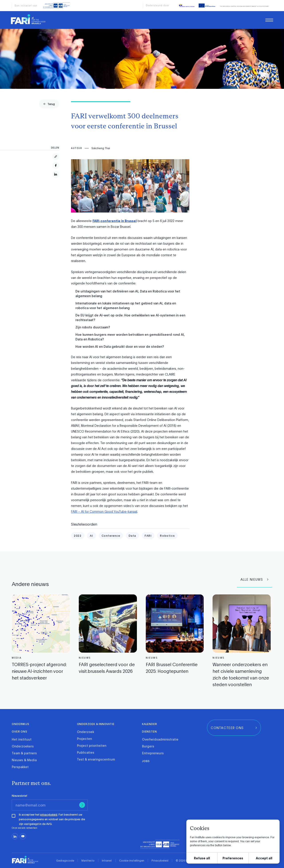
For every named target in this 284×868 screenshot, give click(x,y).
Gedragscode (65, 860)
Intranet (107, 860)
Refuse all (202, 858)
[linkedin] (15, 836)
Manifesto (88, 860)
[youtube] (23, 836)
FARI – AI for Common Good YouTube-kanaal (104, 511)
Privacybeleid (160, 860)
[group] (49, 104)
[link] (28, 19)
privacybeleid (49, 814)
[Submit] (82, 805)
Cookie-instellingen (132, 860)
